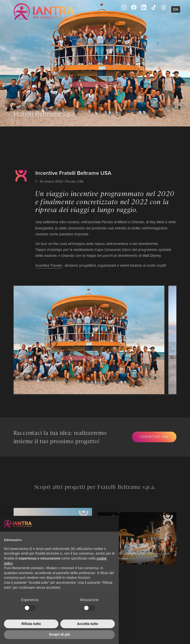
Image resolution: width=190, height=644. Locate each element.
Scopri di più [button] (59, 634)
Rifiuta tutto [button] (31, 624)
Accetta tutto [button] (88, 624)
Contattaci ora (154, 437)
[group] (84, 340)
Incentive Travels (49, 265)
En (176, 9)
